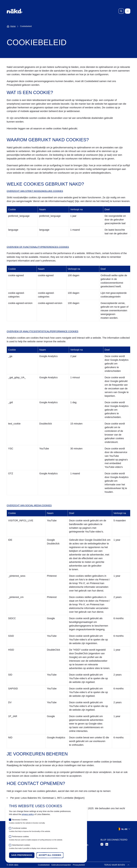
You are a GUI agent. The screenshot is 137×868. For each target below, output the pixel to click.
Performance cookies (20, 837)
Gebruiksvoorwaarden (61, 865)
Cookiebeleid (44, 865)
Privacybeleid (79, 865)
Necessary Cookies (20, 820)
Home (11, 26)
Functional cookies (19, 828)
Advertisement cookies (21, 845)
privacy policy (28, 814)
